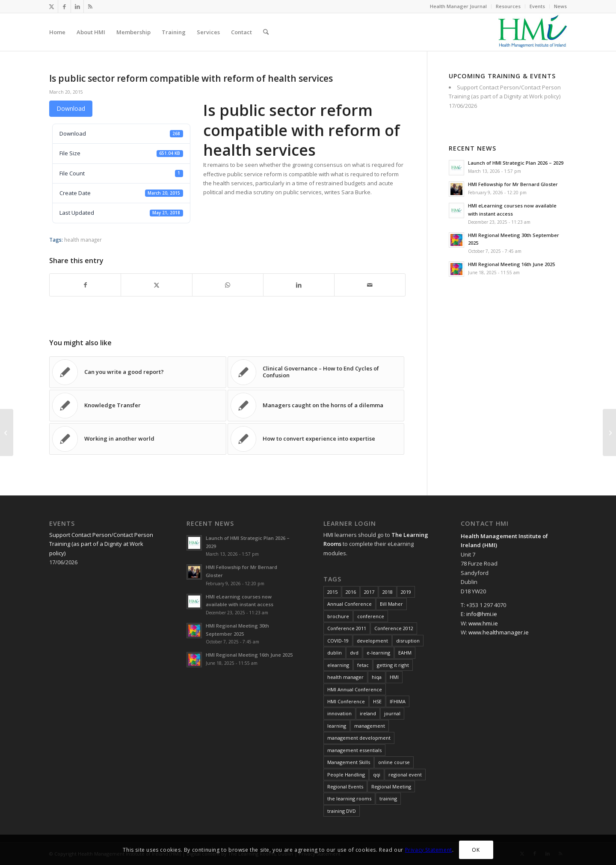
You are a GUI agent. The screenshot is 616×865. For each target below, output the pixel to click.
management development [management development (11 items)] (359, 738)
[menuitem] (459, 6)
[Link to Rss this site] (90, 6)
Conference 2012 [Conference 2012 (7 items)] (394, 628)
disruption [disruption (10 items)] (408, 641)
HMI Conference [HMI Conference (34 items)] (346, 701)
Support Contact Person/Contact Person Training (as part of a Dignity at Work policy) (101, 544)
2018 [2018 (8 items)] (388, 592)
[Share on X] (156, 285)
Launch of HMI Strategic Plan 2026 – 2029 (516, 163)
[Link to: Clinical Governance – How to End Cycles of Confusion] (316, 372)
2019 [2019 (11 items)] (406, 592)
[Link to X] (52, 6)
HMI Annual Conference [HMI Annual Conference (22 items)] (355, 689)
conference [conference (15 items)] (371, 616)
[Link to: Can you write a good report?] (138, 372)
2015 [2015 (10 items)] (332, 592)
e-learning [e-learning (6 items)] (378, 653)
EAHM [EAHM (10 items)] (405, 653)
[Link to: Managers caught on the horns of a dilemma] (316, 406)
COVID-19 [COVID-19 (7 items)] (338, 641)
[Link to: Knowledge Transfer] (138, 406)
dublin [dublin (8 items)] (335, 653)
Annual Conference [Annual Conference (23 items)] (349, 604)
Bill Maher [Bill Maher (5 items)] (391, 604)
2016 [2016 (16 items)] (351, 592)
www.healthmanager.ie (499, 632)
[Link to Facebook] (64, 6)
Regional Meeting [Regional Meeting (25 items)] (391, 786)
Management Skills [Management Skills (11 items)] (349, 762)
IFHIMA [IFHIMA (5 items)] (398, 701)
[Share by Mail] (370, 285)
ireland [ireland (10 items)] (368, 713)
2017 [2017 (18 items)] (369, 592)
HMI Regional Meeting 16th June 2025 (511, 264)
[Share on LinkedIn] (299, 285)
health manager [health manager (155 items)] (345, 677)
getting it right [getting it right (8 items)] (393, 665)
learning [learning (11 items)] (337, 726)
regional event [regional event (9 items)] (405, 775)
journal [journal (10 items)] (392, 713)
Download (71, 108)
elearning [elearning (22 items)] (338, 665)
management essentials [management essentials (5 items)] (354, 750)
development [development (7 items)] (372, 641)
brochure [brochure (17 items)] (338, 616)
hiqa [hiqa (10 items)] (377, 677)
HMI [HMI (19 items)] (394, 677)
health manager (83, 240)
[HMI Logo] (533, 32)
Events (537, 6)
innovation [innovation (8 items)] (339, 713)
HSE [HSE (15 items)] (377, 701)
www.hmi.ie (483, 623)
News (560, 6)
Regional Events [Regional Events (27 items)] (345, 786)
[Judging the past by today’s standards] (7, 432)
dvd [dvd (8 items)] (354, 653)
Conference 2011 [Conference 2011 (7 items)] (347, 628)
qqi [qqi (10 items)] (377, 775)
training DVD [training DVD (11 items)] (342, 811)
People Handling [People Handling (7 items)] (346, 775)
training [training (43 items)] (388, 798)
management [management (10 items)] (370, 726)
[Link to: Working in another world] (138, 439)
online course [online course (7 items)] (394, 762)
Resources (508, 6)
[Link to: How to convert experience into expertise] (316, 439)
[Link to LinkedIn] (77, 6)
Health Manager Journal (458, 6)
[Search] (266, 32)
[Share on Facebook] (85, 285)
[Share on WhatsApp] (228, 285)
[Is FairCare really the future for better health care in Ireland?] (609, 432)
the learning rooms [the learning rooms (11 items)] (349, 798)
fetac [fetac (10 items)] (363, 665)
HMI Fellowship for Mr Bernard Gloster (513, 184)
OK (476, 850)
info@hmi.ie (482, 614)
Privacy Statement (429, 850)
